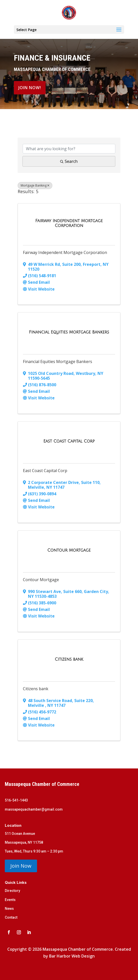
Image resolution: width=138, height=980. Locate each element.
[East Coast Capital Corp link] (69, 441)
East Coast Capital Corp (45, 471)
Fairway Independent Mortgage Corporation (65, 252)
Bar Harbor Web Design (72, 956)
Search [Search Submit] (69, 161)
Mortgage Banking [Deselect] (35, 185)
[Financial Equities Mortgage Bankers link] (69, 332)
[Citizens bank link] (69, 659)
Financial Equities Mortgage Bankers (58, 362)
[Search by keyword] (69, 149)
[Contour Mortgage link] (69, 550)
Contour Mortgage (41, 580)
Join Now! (30, 88)
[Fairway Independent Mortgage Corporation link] (69, 223)
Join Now (21, 866)
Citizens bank (36, 689)
